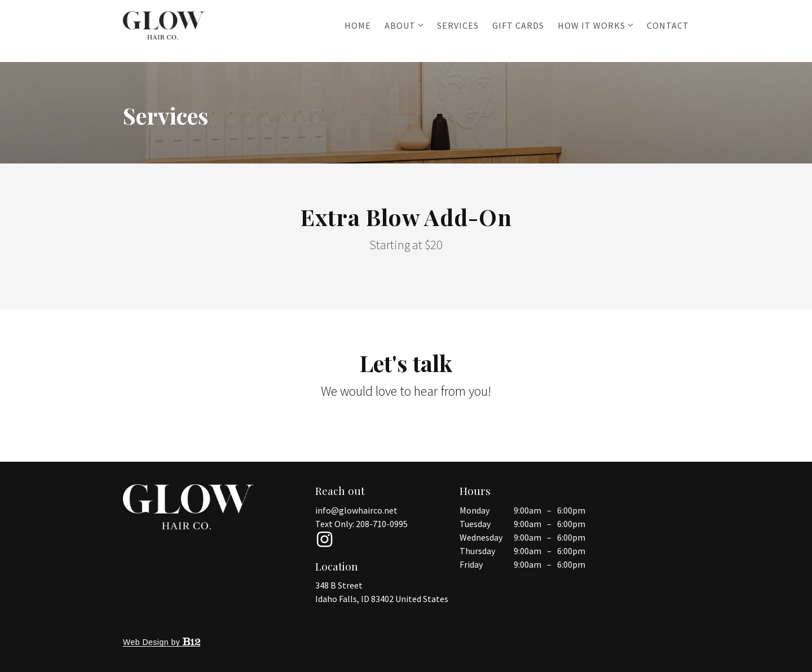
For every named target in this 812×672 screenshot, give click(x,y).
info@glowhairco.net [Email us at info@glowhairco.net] (356, 510)
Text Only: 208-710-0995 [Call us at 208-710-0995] (361, 524)
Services (458, 25)
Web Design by (162, 642)
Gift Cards (518, 25)
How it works (592, 25)
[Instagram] (324, 540)
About (400, 25)
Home (358, 25)
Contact (668, 25)
